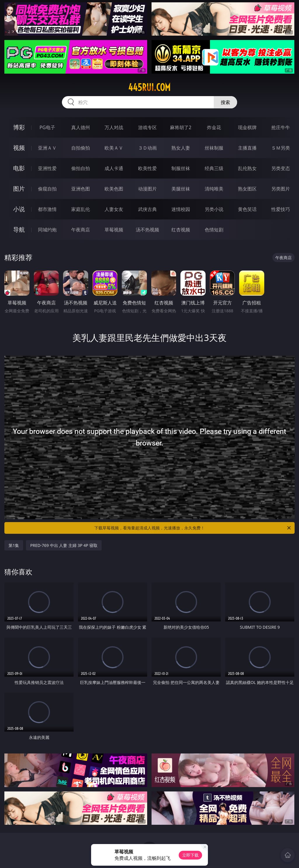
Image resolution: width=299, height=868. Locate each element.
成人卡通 (114, 168)
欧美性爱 (147, 168)
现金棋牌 (247, 127)
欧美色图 (114, 189)
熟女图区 (247, 189)
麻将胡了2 (181, 127)
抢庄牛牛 (281, 127)
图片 (19, 189)
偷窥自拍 (47, 189)
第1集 (14, 545)
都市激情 (47, 209)
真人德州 (81, 127)
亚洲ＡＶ (47, 148)
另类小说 (214, 209)
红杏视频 (181, 230)
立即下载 (190, 855)
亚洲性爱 (47, 168)
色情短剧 (214, 230)
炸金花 (214, 127)
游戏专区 (147, 127)
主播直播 (247, 148)
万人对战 (114, 127)
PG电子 (47, 127)
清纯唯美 (214, 189)
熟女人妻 (181, 148)
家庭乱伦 (81, 209)
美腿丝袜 (181, 189)
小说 (19, 209)
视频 (19, 148)
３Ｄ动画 (147, 148)
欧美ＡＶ (114, 148)
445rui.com (149, 87)
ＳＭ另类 (281, 148)
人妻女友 (114, 209)
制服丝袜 (181, 168)
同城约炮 (47, 230)
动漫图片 (147, 189)
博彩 (19, 127)
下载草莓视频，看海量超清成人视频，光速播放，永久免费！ (193, 528)
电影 (19, 168)
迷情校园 (181, 209)
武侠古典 (147, 209)
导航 (19, 229)
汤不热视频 (147, 230)
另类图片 (281, 189)
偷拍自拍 (81, 168)
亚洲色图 (81, 189)
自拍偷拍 (81, 148)
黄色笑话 (247, 209)
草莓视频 (114, 230)
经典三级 (214, 168)
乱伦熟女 (247, 168)
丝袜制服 (214, 148)
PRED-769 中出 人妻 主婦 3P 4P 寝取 (64, 545)
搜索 (225, 102)
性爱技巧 (281, 209)
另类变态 (281, 168)
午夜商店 (81, 230)
